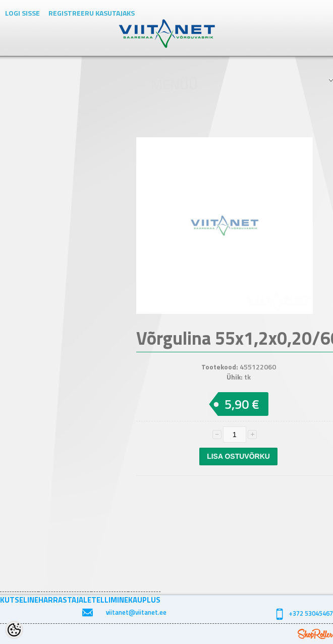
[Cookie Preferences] (14, 630)
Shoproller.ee (315, 634)
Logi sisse (22, 13)
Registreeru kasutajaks (92, 13)
